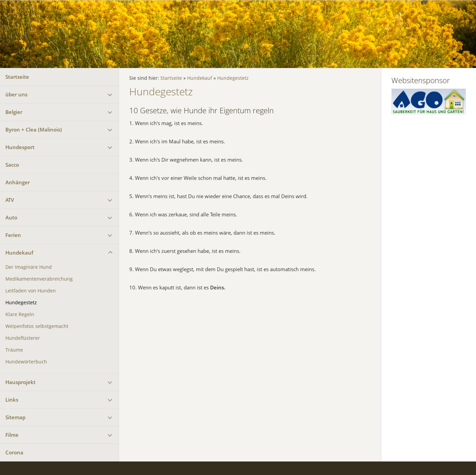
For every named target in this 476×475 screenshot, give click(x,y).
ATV (10, 200)
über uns (16, 94)
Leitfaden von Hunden (31, 291)
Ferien (13, 235)
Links (12, 400)
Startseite (17, 77)
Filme (12, 435)
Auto (11, 217)
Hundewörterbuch (26, 362)
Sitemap (15, 417)
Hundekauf (19, 253)
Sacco (12, 165)
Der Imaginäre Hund (29, 267)
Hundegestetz (21, 303)
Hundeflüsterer (23, 338)
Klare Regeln (20, 314)
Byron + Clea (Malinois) (34, 129)
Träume (14, 350)
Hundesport (20, 147)
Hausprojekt (20, 382)
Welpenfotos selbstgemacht (37, 326)
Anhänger (18, 182)
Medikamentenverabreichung (39, 279)
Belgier (14, 112)
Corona (14, 452)
